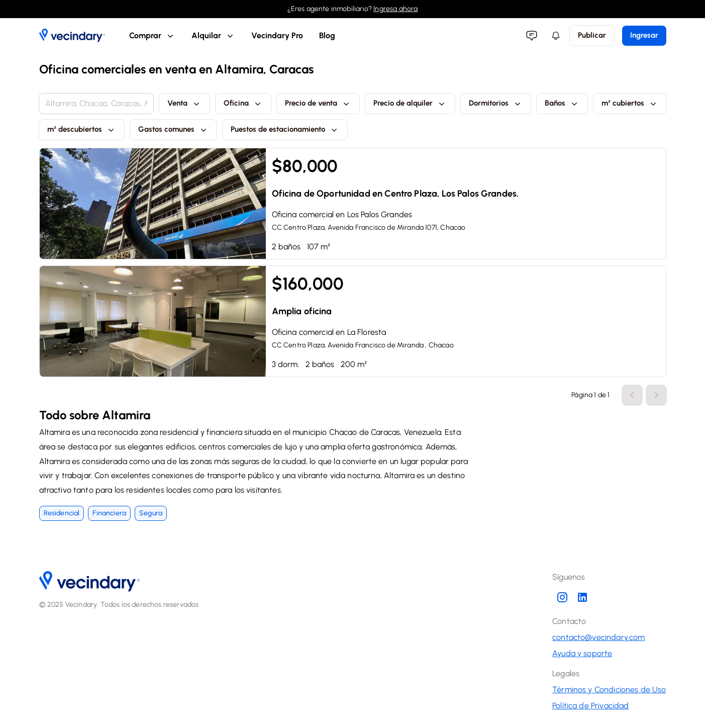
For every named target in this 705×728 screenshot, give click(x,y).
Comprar (152, 36)
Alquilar (213, 36)
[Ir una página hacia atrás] (656, 395)
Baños (562, 104)
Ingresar (644, 35)
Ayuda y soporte (582, 653)
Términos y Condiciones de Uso (609, 690)
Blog (327, 35)
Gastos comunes (173, 130)
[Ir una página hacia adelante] (632, 395)
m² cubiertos (630, 104)
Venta (184, 104)
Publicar (592, 35)
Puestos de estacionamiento (285, 130)
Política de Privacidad (590, 706)
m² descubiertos (82, 130)
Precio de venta (318, 104)
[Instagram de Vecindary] (562, 597)
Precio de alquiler (410, 104)
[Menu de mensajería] (532, 36)
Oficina (243, 104)
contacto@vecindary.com (598, 637)
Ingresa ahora (395, 9)
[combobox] (96, 104)
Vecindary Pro (277, 35)
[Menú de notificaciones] (556, 36)
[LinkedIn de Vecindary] (582, 597)
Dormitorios (496, 104)
